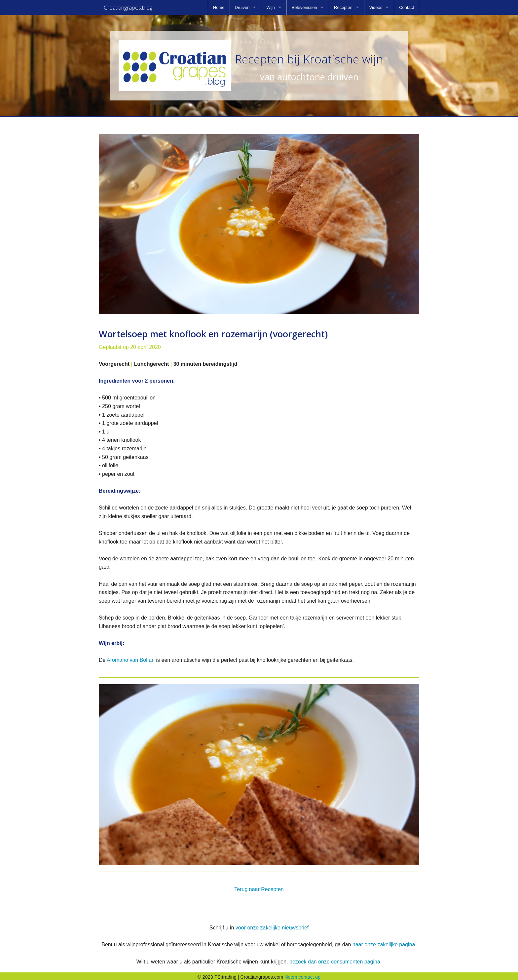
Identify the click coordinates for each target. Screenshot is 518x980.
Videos (376, 7)
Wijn (270, 7)
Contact (407, 7)
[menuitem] (219, 7)
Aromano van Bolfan (131, 658)
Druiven (242, 7)
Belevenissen (304, 7)
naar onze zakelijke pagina (384, 942)
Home (219, 7)
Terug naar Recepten (259, 887)
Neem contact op (302, 975)
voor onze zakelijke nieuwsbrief (272, 926)
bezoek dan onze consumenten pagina (335, 960)
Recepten (343, 7)
